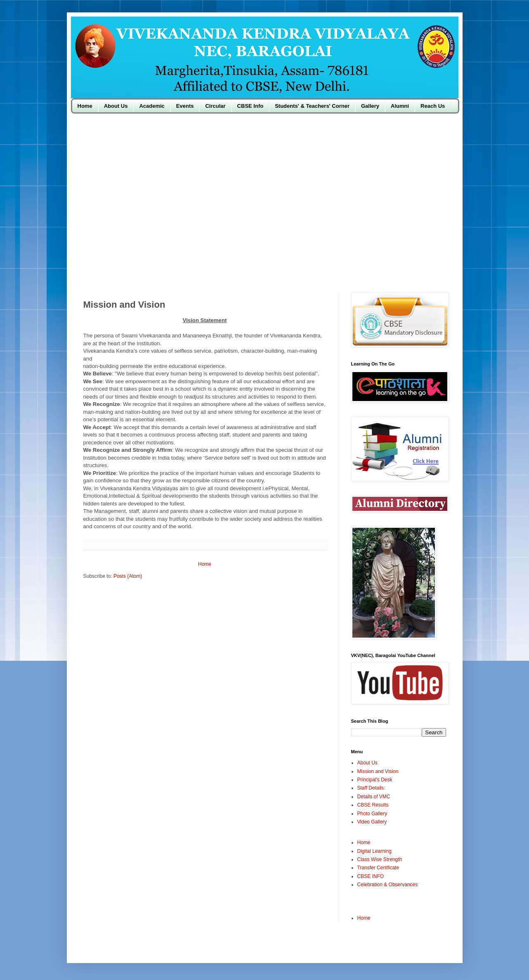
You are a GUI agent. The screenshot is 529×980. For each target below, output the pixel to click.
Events (185, 106)
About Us (116, 106)
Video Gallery (372, 822)
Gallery (370, 106)
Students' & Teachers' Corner (312, 106)
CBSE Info (250, 106)
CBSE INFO (371, 876)
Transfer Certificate (378, 868)
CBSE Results (373, 805)
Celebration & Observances (388, 885)
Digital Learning (374, 851)
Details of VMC (374, 797)
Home (85, 106)
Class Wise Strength (380, 859)
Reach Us (433, 106)
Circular (215, 106)
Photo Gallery (372, 814)
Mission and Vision (378, 771)
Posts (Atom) (128, 576)
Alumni (400, 106)
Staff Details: (371, 788)
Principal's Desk (375, 780)
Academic (152, 106)
